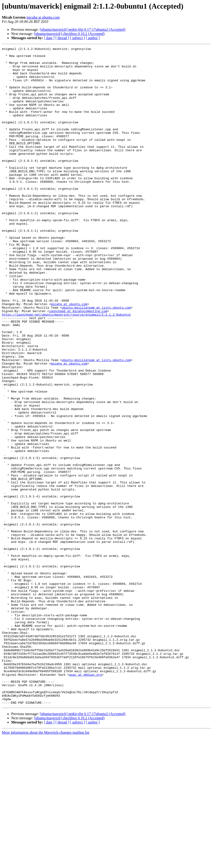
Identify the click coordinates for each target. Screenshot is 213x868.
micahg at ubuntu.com (43, 17)
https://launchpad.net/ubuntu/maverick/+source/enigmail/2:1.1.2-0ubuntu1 (66, 368)
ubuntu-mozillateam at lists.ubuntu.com (96, 360)
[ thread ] (62, 38)
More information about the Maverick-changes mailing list (46, 864)
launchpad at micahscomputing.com (78, 364)
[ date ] (49, 38)
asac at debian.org (85, 800)
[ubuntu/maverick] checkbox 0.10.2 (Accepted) (69, 34)
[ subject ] (78, 38)
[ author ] (93, 38)
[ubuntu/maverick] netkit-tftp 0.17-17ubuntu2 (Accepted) (83, 29)
